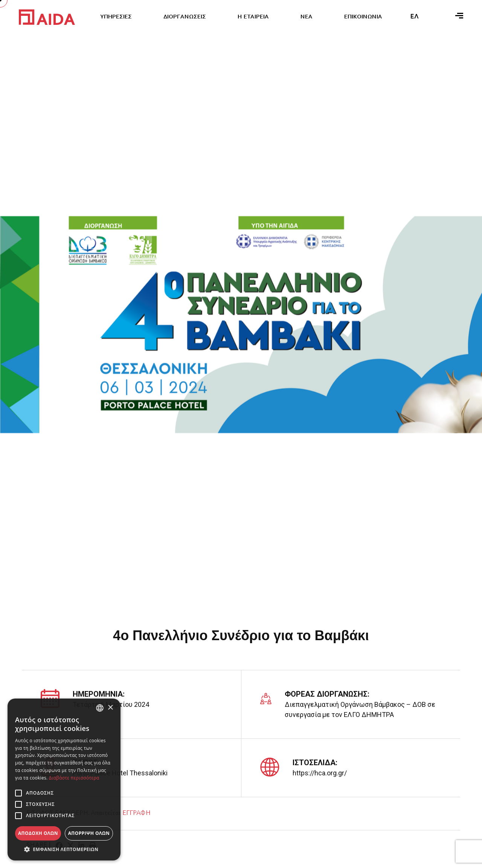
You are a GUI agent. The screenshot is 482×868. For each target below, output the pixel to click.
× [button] (110, 708)
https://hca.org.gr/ (320, 773)
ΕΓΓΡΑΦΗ (136, 813)
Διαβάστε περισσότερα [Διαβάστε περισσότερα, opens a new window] (74, 778)
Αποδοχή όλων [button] (38, 833)
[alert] (64, 780)
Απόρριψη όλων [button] (89, 833)
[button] (64, 849)
